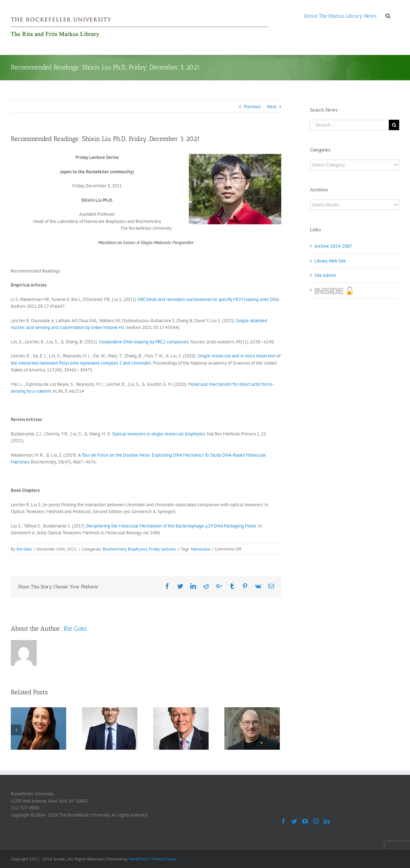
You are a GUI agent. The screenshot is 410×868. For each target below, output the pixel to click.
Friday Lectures (162, 549)
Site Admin (325, 275)
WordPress (138, 859)
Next (272, 107)
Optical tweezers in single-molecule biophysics (159, 434)
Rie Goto (24, 549)
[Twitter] (294, 821)
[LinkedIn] (327, 821)
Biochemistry (115, 549)
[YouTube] (305, 821)
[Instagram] (316, 821)
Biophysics (138, 549)
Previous (252, 107)
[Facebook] (283, 821)
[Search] (388, 15)
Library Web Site (330, 261)
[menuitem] (340, 15)
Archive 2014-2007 (333, 246)
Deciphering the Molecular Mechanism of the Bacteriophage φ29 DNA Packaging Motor (171, 526)
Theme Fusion (164, 859)
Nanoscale (201, 549)
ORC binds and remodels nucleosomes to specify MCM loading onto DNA (208, 299)
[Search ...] (349, 125)
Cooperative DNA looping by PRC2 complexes (144, 342)
